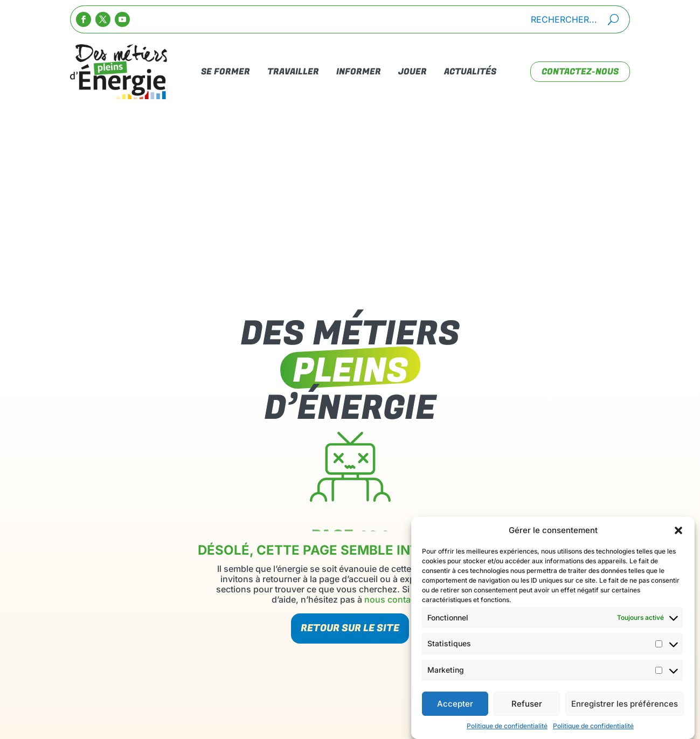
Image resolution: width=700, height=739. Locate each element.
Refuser (527, 707)
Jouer (413, 72)
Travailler (293, 72)
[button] (678, 534)
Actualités (470, 72)
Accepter (455, 707)
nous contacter (395, 599)
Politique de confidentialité (507, 730)
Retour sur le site (350, 628)
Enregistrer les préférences (625, 707)
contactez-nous (580, 72)
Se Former (226, 72)
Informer (359, 72)
